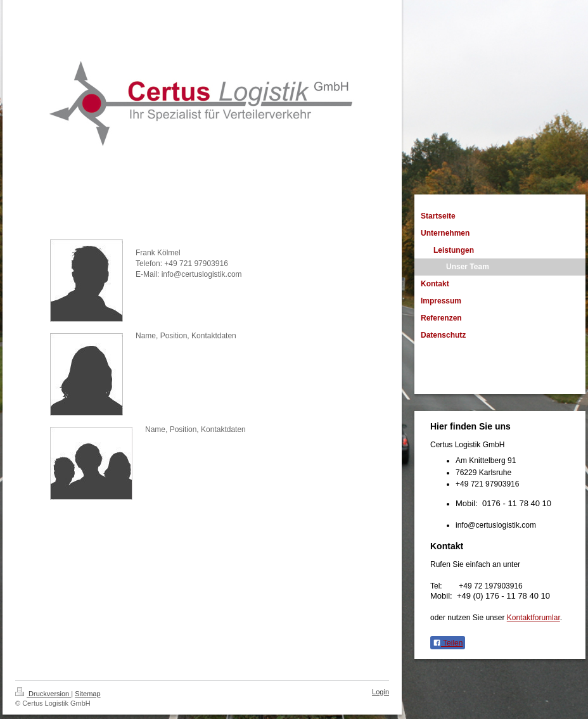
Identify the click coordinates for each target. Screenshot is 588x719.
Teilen (448, 643)
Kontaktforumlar (534, 618)
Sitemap (87, 694)
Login (380, 692)
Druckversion (43, 694)
